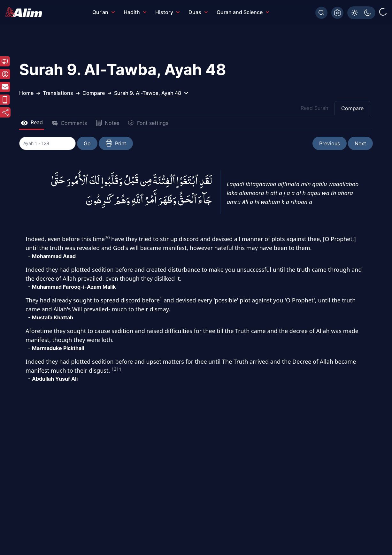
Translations (58, 93)
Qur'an (104, 12)
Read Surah (314, 108)
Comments (69, 123)
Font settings (148, 123)
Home (26, 93)
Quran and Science (243, 12)
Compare (352, 108)
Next (360, 143)
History (167, 12)
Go (88, 143)
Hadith (135, 12)
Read (32, 122)
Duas (198, 12)
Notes (108, 123)
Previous (330, 143)
